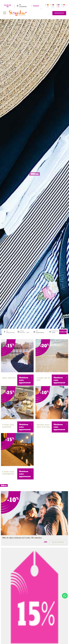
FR (59, 7)
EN (53, 7)
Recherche (63, 332)
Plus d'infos (58, 542)
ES (48, 7)
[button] (32, 377)
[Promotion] (55, 332)
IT (64, 7)
